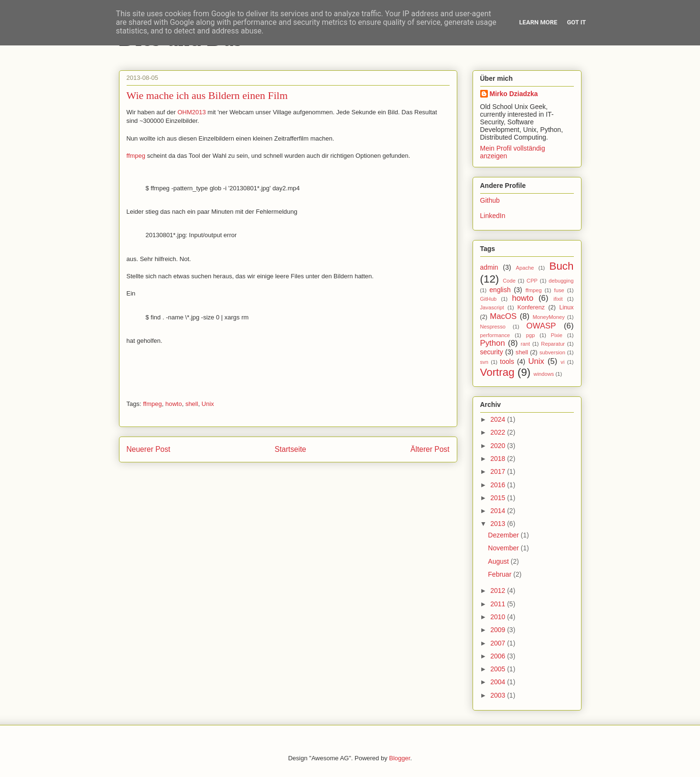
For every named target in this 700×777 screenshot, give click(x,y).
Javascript (492, 307)
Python (493, 343)
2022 (499, 432)
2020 (499, 446)
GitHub (489, 299)
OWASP (541, 326)
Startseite (291, 449)
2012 (499, 591)
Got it (576, 22)
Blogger (399, 758)
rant (525, 344)
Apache (525, 268)
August (499, 561)
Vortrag (497, 372)
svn (484, 362)
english (500, 290)
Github (490, 200)
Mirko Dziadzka (514, 94)
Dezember (504, 535)
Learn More (538, 22)
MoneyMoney (549, 317)
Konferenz (531, 307)
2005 (499, 669)
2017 (499, 471)
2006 (499, 656)
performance (495, 335)
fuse (559, 290)
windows (544, 374)
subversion (552, 352)
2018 (499, 459)
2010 (499, 617)
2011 (499, 604)
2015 (499, 498)
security (492, 352)
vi (562, 362)
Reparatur (553, 344)
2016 (499, 485)
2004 (499, 682)
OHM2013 (191, 112)
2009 (499, 630)
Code (509, 281)
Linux (566, 307)
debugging (561, 281)
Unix (208, 404)
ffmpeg (136, 156)
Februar (501, 574)
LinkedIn (493, 216)
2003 (499, 695)
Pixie (557, 335)
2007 (499, 643)
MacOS (503, 316)
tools (507, 361)
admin (489, 267)
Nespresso (493, 327)
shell (192, 404)
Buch (561, 266)
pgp (531, 335)
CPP (532, 281)
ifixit (558, 299)
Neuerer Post (149, 449)
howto (174, 404)
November (504, 548)
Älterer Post (430, 449)
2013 (499, 524)
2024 (499, 419)
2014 (499, 511)
